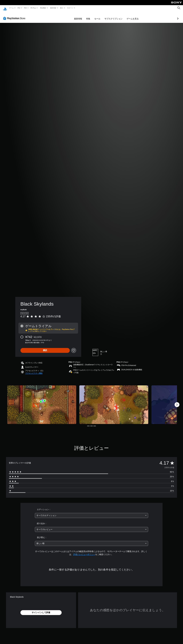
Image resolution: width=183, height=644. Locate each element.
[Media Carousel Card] (42, 402)
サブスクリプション (98, 16)
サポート (70, 8)
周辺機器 (43, 8)
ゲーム (11, 8)
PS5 (19, 8)
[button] (34, 371)
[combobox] (92, 513)
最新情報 (53, 8)
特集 (73, 16)
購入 (62, 8)
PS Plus (33, 8)
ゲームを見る (118, 16)
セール (82, 16)
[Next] (177, 402)
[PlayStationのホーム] (5, 8)
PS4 (25, 8)
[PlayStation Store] (15, 16)
